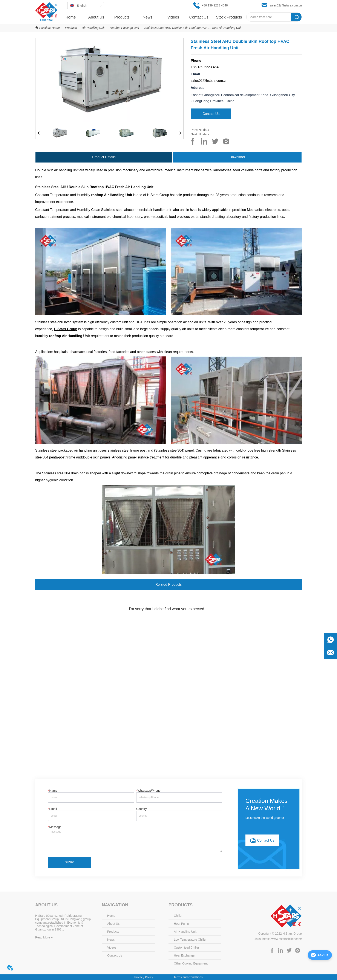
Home (56, 28)
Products (71, 28)
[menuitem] (122, 17)
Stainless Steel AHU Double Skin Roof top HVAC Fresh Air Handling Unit (193, 28)
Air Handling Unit (93, 28)
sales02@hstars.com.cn (209, 81)
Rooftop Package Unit (124, 28)
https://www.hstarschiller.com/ (282, 939)
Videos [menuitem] (173, 17)
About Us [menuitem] (96, 17)
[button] (122, 17)
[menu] (152, 17)
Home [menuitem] (70, 17)
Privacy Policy (144, 977)
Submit (70, 862)
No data (204, 130)
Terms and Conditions (188, 977)
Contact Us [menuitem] (199, 17)
